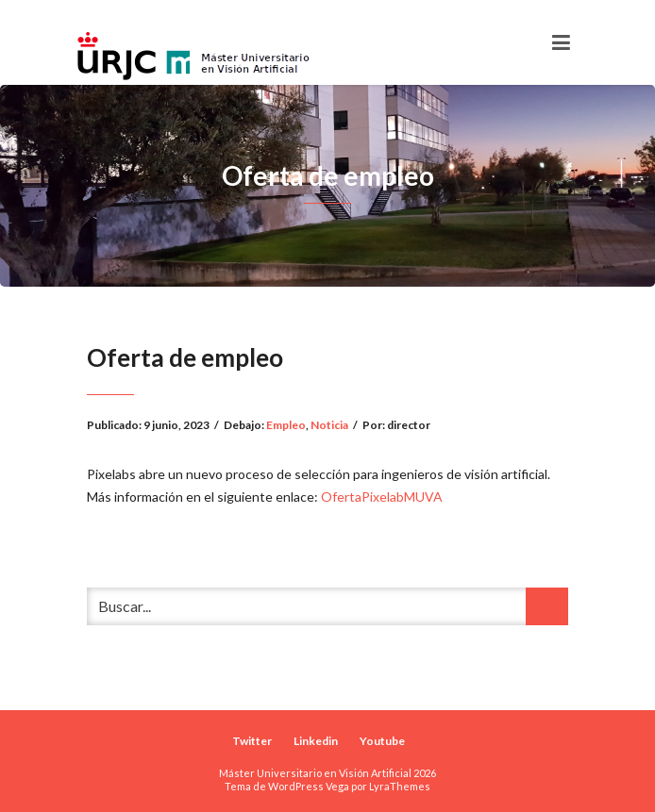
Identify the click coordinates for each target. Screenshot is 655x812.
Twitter (252, 741)
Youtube (382, 741)
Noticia (329, 425)
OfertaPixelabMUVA (382, 497)
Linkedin (316, 741)
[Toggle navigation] (561, 42)
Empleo (286, 425)
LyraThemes (400, 786)
